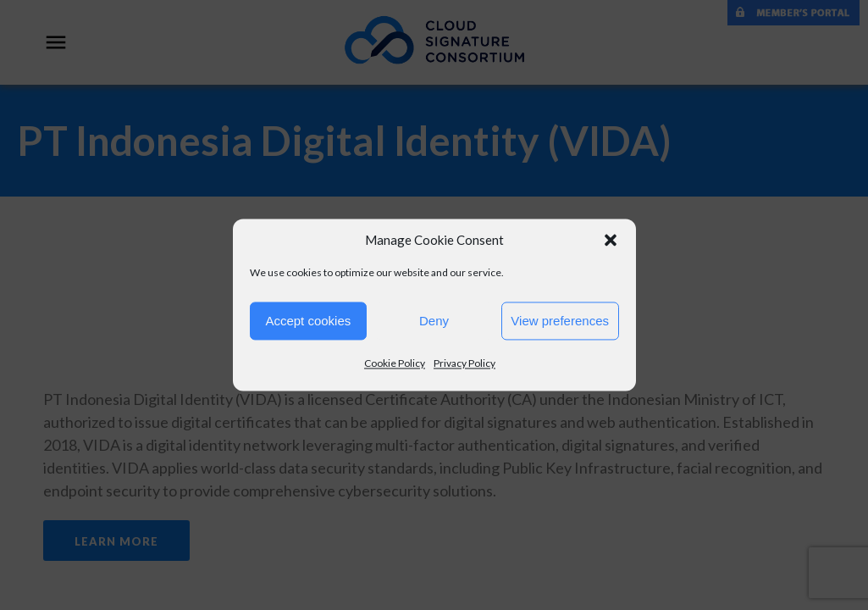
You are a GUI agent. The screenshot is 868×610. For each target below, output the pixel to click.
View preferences (560, 321)
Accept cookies (308, 321)
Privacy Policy (464, 363)
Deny (434, 321)
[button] (611, 240)
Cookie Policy (395, 363)
